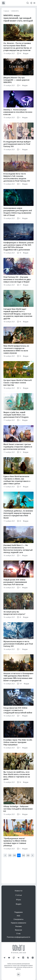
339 (10, 860)
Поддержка (18, 912)
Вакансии (18, 930)
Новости (18, 891)
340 (14, 860)
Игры (18, 900)
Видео (19, 904)
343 (28, 860)
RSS (18, 916)
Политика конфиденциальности (18, 937)
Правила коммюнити (19, 923)
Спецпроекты (19, 919)
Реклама (18, 926)
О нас (18, 934)
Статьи (19, 895)
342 (23, 860)
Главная (6, 11)
